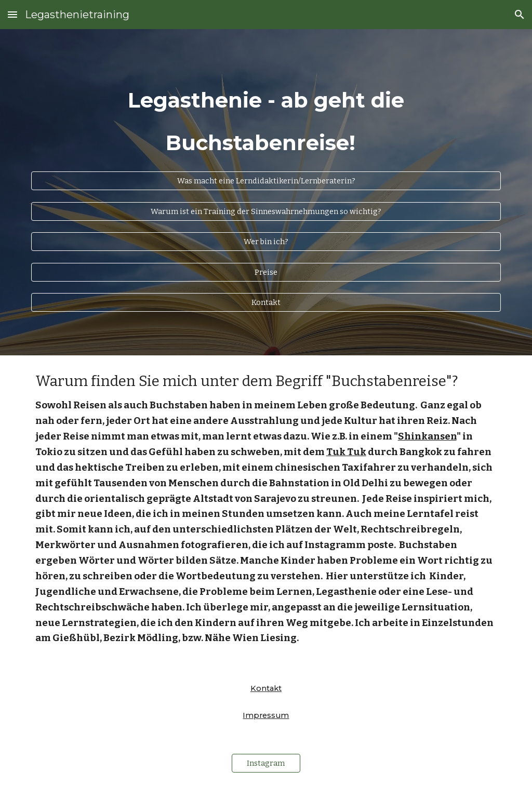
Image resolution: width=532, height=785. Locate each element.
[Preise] (266, 272)
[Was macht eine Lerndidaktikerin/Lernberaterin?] (266, 181)
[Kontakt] (266, 303)
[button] (12, 14)
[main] (266, 115)
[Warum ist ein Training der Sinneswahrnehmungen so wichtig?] (266, 211)
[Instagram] (266, 763)
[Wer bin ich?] (266, 241)
